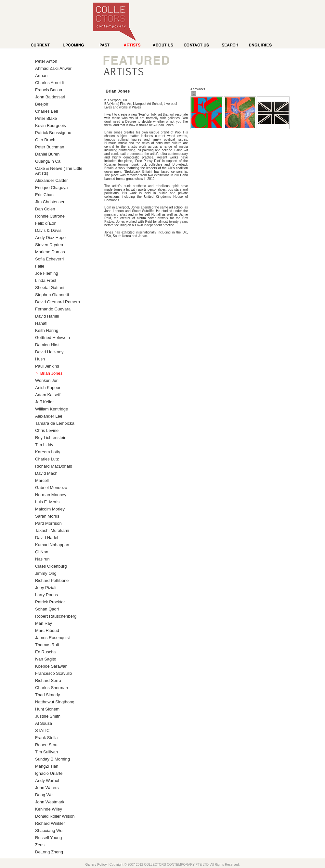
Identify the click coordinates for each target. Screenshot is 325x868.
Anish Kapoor (48, 388)
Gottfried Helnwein (52, 338)
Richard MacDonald (54, 466)
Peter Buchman (50, 147)
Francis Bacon (49, 90)
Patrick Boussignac (53, 133)
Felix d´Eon (46, 223)
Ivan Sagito (46, 659)
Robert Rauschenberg (56, 616)
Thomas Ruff (47, 645)
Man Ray (44, 623)
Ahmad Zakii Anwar (53, 68)
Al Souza (44, 723)
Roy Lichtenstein (51, 438)
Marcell (42, 480)
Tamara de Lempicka (55, 423)
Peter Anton (46, 61)
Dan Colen (45, 209)
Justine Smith (48, 716)
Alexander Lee (49, 416)
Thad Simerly (48, 695)
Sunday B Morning (52, 759)
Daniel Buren (47, 154)
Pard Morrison (48, 523)
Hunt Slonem (47, 709)
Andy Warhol (47, 780)
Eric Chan (44, 195)
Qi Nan (42, 552)
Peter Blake (46, 118)
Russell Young (48, 838)
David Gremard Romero (58, 302)
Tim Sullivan (46, 752)
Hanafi (41, 323)
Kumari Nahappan (52, 545)
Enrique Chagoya (51, 188)
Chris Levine (47, 430)
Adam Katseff (48, 395)
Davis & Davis (48, 230)
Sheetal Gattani (50, 288)
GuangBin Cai (48, 161)
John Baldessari (50, 97)
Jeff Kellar (45, 402)
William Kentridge (52, 409)
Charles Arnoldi (49, 83)
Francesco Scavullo (53, 673)
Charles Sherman (52, 688)
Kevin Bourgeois (51, 126)
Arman (41, 75)
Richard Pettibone (52, 580)
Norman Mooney (51, 495)
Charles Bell (46, 111)
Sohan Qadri (47, 609)
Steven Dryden (49, 245)
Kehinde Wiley (49, 809)
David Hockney (49, 352)
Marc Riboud (47, 630)
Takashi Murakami (52, 530)
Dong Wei (44, 795)
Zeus (40, 845)
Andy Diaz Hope (50, 238)
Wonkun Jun (47, 380)
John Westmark (50, 802)
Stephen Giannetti (52, 295)
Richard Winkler (50, 823)
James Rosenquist (52, 638)
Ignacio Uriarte (49, 773)
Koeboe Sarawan (51, 666)
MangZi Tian (47, 766)
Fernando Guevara (53, 309)
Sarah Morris (47, 516)
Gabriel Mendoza (51, 488)
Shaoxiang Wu (49, 830)
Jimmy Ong (46, 573)
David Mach (46, 473)
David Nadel (47, 538)
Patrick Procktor (50, 602)
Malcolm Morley (50, 509)
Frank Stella (46, 738)
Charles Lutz (47, 459)
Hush (40, 359)
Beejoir (42, 104)
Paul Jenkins (47, 366)
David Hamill (47, 316)
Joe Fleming (47, 273)
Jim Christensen (50, 202)
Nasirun (42, 559)
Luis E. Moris (47, 502)
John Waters (47, 788)
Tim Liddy (44, 445)
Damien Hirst (47, 345)
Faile (40, 266)
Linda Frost (46, 280)
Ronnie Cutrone (50, 216)
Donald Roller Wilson (55, 816)
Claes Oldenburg (51, 566)
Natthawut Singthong (55, 702)
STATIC (42, 730)
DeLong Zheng (49, 852)
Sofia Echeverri (49, 259)
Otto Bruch (45, 140)
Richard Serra (48, 680)
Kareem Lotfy (48, 452)
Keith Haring (47, 330)
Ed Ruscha (45, 652)
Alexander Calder (51, 180)
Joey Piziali (46, 588)
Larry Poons (46, 595)
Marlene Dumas (50, 252)
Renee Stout (47, 745)
